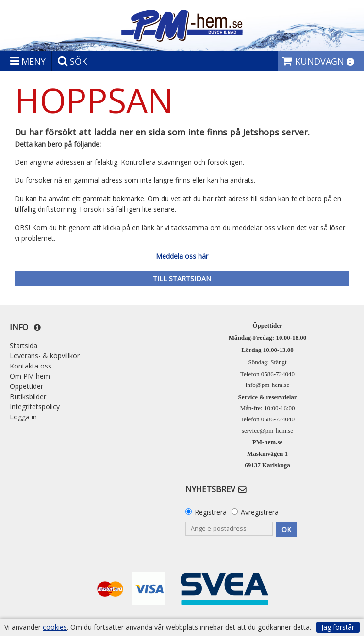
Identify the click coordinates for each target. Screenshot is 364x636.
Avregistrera (260, 512)
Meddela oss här (182, 256)
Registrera (211, 512)
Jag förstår (338, 627)
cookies (55, 627)
